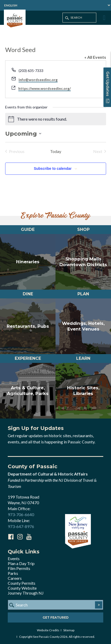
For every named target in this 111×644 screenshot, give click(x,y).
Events (14, 558)
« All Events (95, 57)
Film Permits (19, 568)
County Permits (22, 583)
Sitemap (69, 630)
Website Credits (48, 630)
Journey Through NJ (26, 593)
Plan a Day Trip (21, 563)
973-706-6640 (21, 514)
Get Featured (56, 617)
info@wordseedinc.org (38, 80)
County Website (22, 588)
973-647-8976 (21, 526)
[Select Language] (55, 5)
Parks (13, 573)
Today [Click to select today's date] (56, 151)
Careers (15, 578)
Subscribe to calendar (53, 169)
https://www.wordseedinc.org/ (45, 88)
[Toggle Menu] (104, 18)
